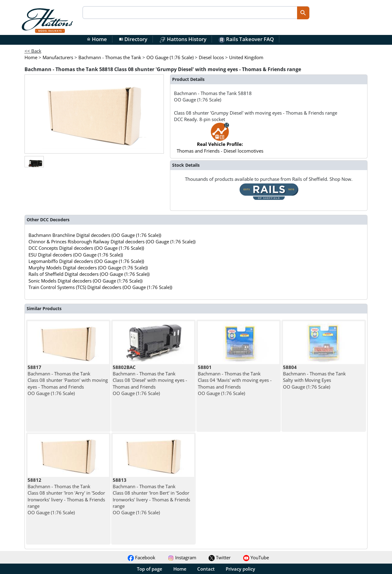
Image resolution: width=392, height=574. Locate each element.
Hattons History (183, 39)
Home (97, 39)
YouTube (256, 557)
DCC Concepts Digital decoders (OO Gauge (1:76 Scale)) (86, 248)
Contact (206, 569)
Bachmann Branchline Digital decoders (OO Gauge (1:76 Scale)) (95, 235)
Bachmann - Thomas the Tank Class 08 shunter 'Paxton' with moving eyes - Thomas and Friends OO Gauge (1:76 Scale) (68, 380)
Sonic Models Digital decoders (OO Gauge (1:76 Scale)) (85, 281)
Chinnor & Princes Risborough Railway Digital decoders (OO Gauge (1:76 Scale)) (112, 241)
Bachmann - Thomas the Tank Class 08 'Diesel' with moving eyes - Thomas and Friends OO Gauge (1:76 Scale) (150, 380)
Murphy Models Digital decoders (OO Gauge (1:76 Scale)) (88, 268)
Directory (133, 39)
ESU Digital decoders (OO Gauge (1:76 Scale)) (76, 255)
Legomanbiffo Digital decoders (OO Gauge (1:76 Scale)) (86, 261)
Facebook (141, 557)
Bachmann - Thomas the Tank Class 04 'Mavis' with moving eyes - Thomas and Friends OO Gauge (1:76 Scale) (235, 380)
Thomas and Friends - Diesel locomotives (220, 141)
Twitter (220, 557)
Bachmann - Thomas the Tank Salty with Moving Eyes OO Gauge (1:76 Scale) (314, 377)
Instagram (182, 557)
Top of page (150, 569)
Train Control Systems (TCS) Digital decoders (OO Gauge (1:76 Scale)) (100, 287)
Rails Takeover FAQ (246, 39)
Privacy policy (240, 569)
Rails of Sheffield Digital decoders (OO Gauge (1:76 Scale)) (89, 274)
